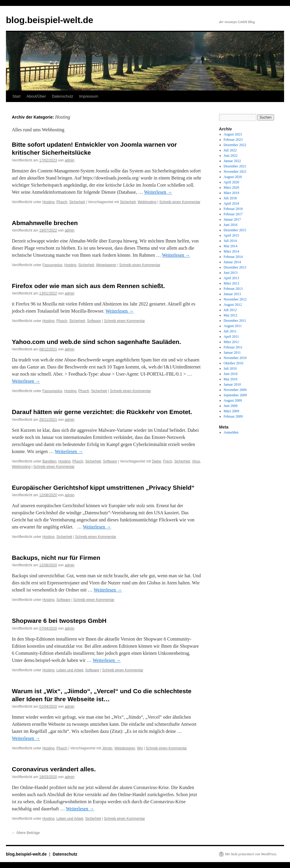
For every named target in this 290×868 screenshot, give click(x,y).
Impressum (89, 96)
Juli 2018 (230, 198)
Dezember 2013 (235, 267)
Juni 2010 (231, 374)
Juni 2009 (231, 406)
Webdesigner (125, 748)
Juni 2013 (231, 273)
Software (94, 321)
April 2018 (231, 203)
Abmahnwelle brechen (45, 223)
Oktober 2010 (233, 363)
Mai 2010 (231, 379)
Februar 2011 (233, 347)
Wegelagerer (106, 265)
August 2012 (233, 305)
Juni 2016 (231, 225)
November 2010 (235, 358)
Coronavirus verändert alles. (54, 769)
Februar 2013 (233, 289)
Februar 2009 (233, 416)
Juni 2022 (231, 156)
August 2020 (233, 177)
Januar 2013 (232, 294)
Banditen (49, 461)
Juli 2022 (230, 150)
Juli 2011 (230, 331)
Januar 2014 (232, 262)
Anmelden (231, 432)
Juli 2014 (230, 241)
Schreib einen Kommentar (180, 202)
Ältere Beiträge (26, 833)
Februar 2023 (233, 140)
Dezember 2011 (235, 321)
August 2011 (233, 326)
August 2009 (233, 400)
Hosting (48, 202)
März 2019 (231, 193)
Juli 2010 (230, 368)
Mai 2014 (231, 246)
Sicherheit (77, 202)
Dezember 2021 (235, 166)
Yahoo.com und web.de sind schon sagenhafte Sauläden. (96, 342)
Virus (196, 461)
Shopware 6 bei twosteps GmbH (59, 621)
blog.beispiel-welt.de (50, 20)
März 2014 (231, 251)
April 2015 (231, 235)
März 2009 (231, 411)
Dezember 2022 (235, 145)
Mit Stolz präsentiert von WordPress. (251, 854)
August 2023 (233, 134)
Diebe (156, 461)
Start (16, 96)
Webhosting (147, 202)
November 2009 (235, 390)
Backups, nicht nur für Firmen (56, 558)
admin (70, 160)
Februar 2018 (233, 209)
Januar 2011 (232, 353)
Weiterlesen (158, 192)
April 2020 (231, 182)
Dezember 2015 (235, 230)
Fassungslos (52, 265)
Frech (168, 461)
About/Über (36, 96)
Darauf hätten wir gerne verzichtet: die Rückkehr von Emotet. (102, 412)
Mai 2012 (231, 315)
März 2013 (231, 283)
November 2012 (235, 299)
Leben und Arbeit (70, 670)
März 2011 (231, 342)
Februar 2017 (233, 214)
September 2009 (235, 395)
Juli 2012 (230, 310)
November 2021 (235, 172)
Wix (140, 748)
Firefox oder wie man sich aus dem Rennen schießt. (88, 286)
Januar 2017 (232, 219)
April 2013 (231, 278)
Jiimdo (107, 748)
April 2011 (231, 337)
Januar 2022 (232, 161)
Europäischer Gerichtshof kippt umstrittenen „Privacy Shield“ (103, 488)
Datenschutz (62, 96)
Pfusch (62, 202)
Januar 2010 (232, 384)
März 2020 (231, 187)
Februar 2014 (233, 257)
